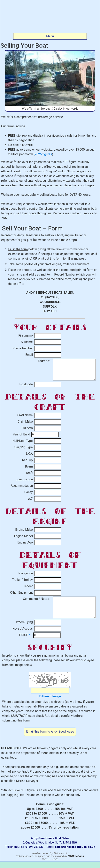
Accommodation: (22, 486)
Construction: (24, 479)
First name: (26, 335)
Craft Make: (26, 422)
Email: (29, 355)
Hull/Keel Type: (23, 441)
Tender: (28, 586)
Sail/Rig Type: (24, 447)
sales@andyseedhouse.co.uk (75, 847)
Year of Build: (22, 434)
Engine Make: (24, 530)
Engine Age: (25, 542)
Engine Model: (24, 536)
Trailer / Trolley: (23, 580)
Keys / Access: (23, 629)
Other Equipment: (22, 593)
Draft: (30, 473)
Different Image (50, 696)
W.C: (31, 499)
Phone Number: (23, 348)
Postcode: (26, 384)
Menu (50, 36)
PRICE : (25, 635)
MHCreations (76, 856)
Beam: (29, 466)
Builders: (27, 428)
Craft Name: (25, 415)
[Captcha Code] (50, 691)
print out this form (50, 259)
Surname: (27, 342)
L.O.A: (30, 454)
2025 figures (43, 154)
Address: (44, 361)
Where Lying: (25, 622)
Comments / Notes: (36, 599)
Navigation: (26, 573)
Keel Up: (28, 460)
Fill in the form (18, 249)
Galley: (29, 492)
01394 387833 (34, 847)
